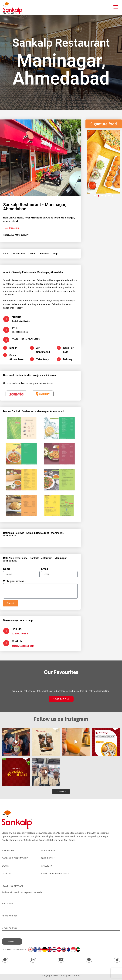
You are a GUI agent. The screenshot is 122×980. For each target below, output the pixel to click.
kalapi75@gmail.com (23, 646)
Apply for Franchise (55, 873)
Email (44, 569)
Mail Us (17, 641)
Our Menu (61, 699)
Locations (48, 851)
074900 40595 (20, 634)
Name (7, 569)
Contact (8, 873)
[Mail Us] (6, 643)
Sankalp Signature (15, 858)
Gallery (46, 866)
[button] (95, 196)
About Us (8, 851)
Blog (5, 866)
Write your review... (15, 581)
